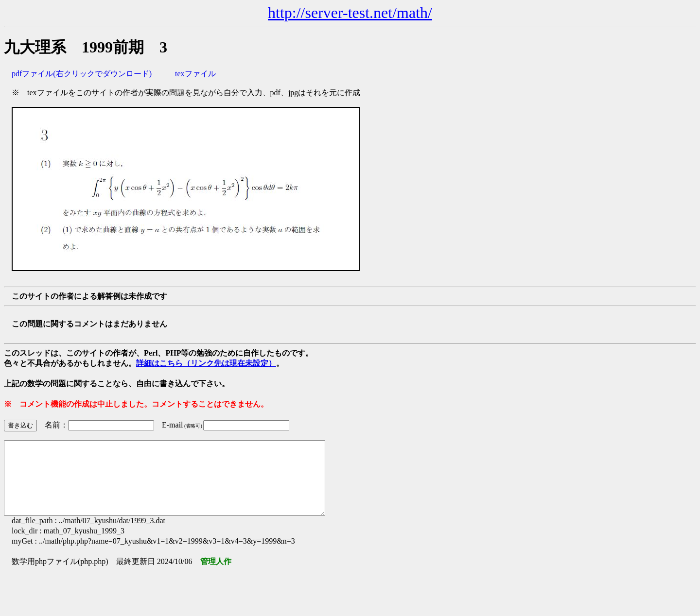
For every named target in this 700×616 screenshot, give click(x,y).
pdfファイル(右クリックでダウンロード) (82, 74)
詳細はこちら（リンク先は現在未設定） (206, 363)
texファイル (195, 74)
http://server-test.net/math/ (350, 13)
